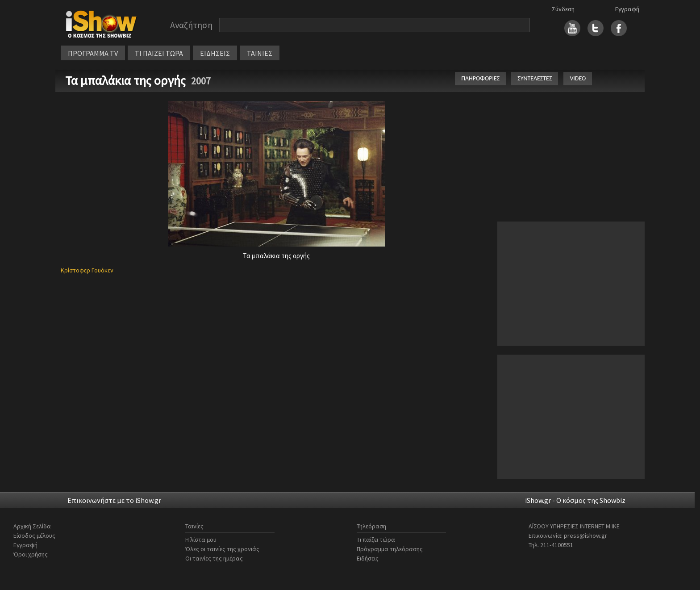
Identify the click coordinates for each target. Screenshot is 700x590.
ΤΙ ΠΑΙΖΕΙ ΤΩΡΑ (159, 53)
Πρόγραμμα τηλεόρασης (390, 549)
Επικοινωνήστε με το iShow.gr (114, 500)
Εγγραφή (627, 9)
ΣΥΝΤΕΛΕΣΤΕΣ (535, 78)
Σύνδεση (563, 9)
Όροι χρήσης (31, 554)
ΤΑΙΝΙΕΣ (260, 53)
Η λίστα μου (201, 540)
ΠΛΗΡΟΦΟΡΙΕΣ (480, 78)
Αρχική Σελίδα (32, 526)
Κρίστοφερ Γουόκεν (87, 270)
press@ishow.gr (585, 536)
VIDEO (578, 78)
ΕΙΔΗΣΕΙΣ (215, 53)
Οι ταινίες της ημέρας (214, 558)
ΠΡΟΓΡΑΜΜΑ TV (93, 53)
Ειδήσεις (368, 558)
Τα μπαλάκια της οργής (127, 80)
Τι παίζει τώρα (376, 540)
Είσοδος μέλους (34, 536)
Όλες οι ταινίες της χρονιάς (222, 549)
